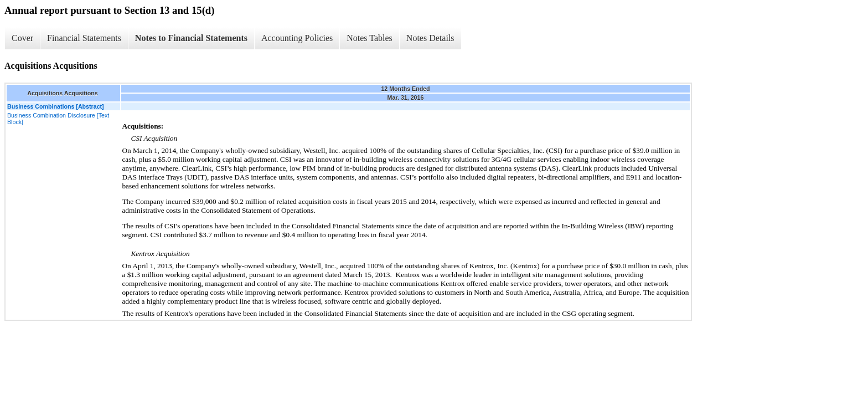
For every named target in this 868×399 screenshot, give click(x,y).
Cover (22, 38)
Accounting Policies (297, 38)
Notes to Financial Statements (191, 38)
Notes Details (430, 38)
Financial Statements (84, 38)
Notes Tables (370, 38)
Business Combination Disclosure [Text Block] (58, 119)
